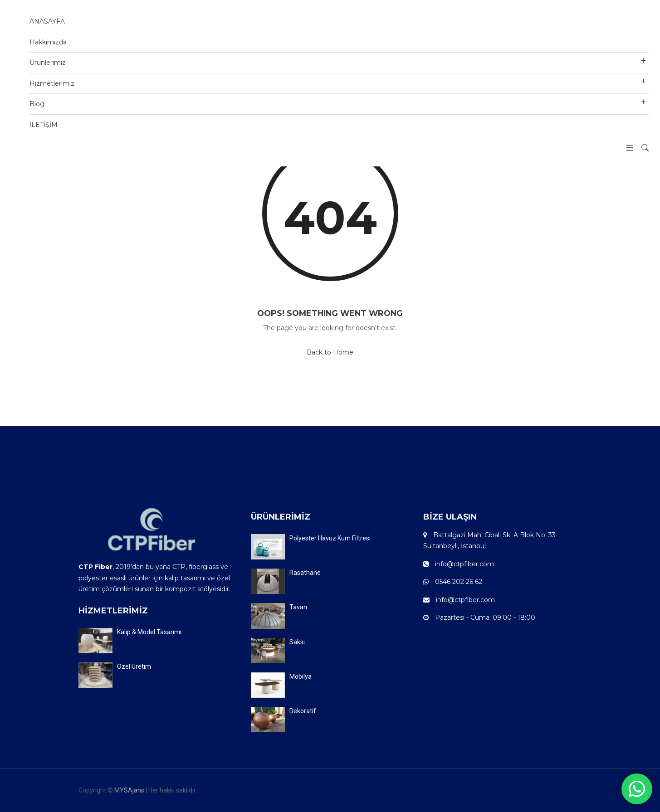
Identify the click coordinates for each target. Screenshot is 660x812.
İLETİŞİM (44, 125)
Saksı (297, 642)
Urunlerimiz (48, 63)
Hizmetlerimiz (52, 83)
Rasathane (305, 573)
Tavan (298, 607)
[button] (626, 148)
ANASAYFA (47, 21)
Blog (37, 104)
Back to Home (330, 352)
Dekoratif (303, 711)
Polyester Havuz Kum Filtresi (330, 538)
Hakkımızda (48, 42)
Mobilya (301, 676)
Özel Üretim (134, 666)
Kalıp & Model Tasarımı (149, 632)
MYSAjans (129, 790)
